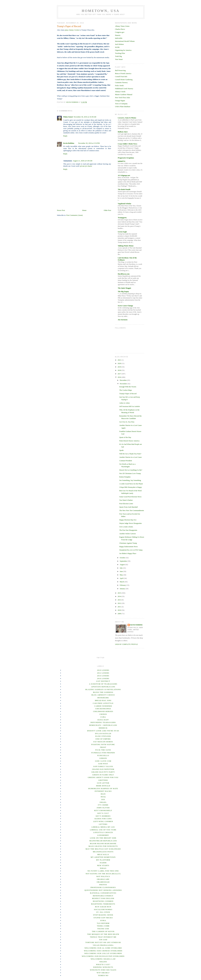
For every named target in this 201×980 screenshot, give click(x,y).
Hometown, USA (101, 11)
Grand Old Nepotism (103, 769)
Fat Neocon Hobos (103, 742)
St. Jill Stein (103, 912)
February (123, 585)
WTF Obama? (103, 973)
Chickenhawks (103, 709)
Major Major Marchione (103, 843)
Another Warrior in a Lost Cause (130, 457)
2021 (120, 360)
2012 (120, 603)
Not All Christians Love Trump (130, 473)
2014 (120, 596)
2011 (120, 607)
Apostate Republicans (103, 687)
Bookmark (103, 698)
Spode (121, 450)
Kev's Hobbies (103, 816)
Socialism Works (103, 909)
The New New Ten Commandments (132, 510)
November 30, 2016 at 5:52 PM (89, 143)
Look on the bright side (103, 838)
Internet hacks (103, 791)
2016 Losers (103, 678)
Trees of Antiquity (121, 104)
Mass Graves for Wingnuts (103, 846)
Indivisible (119, 38)
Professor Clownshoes (103, 887)
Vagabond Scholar (125, 204)
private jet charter (86, 166)
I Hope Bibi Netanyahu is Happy (131, 487)
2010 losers (103, 670)
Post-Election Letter (126, 504)
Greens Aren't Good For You (103, 777)
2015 (120, 593)
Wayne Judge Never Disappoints (131, 523)
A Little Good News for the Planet (131, 484)
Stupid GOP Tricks (103, 918)
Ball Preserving (120, 70)
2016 (120, 377)
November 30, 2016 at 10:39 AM (85, 117)
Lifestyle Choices (103, 832)
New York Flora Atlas (123, 98)
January (123, 589)
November (124, 384)
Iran (103, 794)
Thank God (103, 929)
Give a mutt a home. (126, 527)
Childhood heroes (103, 711)
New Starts (103, 865)
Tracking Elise (120, 53)
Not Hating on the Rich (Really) (103, 874)
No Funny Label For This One (103, 871)
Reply (65, 136)
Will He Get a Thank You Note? (130, 454)
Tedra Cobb (103, 926)
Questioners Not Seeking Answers (103, 890)
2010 (120, 610)
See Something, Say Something (130, 480)
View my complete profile (126, 644)
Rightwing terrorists (103, 904)
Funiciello (103, 755)
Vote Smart (119, 59)
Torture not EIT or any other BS (103, 942)
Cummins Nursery (121, 82)
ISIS (103, 799)
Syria (103, 920)
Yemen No (103, 975)
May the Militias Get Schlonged (103, 849)
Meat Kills (103, 854)
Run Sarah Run (103, 907)
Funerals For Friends (103, 753)
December (123, 380)
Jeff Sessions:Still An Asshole (130, 406)
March (122, 582)
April (122, 578)
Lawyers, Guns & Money (127, 118)
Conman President (126, 461)
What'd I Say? (103, 964)
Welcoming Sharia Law (103, 959)
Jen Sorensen (123, 320)
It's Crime (103, 805)
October (123, 558)
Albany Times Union (122, 26)
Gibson (103, 758)
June (121, 571)
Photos (103, 885)
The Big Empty (123, 291)
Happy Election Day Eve (128, 520)
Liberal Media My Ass (103, 827)
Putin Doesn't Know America (129, 441)
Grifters (103, 780)
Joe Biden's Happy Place (128, 553)
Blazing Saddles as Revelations (103, 689)
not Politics (103, 876)
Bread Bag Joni (103, 700)
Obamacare (103, 879)
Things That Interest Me (103, 937)
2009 (120, 614)
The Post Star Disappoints (128, 530)
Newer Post (61, 210)
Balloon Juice (123, 132)
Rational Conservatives (103, 893)
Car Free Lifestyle (103, 703)
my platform (103, 860)
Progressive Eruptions (126, 158)
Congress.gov (120, 32)
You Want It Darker (126, 500)
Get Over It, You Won (127, 422)
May (121, 575)
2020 (120, 363)
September (124, 561)
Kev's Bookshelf (103, 810)
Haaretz (118, 35)
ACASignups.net (124, 175)
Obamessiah (103, 882)
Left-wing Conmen (103, 821)
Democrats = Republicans (103, 725)
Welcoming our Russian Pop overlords (103, 956)
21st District (103, 681)
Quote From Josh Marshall (128, 507)
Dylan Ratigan (103, 733)
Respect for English (103, 898)
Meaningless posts (103, 852)
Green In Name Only (103, 775)
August (122, 565)
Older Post (107, 210)
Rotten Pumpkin (125, 477)
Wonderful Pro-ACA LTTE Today (131, 550)
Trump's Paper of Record (128, 394)
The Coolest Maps (126, 390)
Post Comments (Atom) (75, 215)
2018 (120, 370)
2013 (120, 600)
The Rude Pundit (124, 189)
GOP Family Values (103, 766)
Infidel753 (122, 161)
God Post (103, 764)
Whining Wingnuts (103, 967)
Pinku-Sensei (68, 117)
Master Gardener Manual (124, 94)
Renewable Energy (103, 896)
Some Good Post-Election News (130, 497)
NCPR (117, 47)
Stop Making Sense (103, 915)
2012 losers (103, 673)
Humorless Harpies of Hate (103, 788)
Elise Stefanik (103, 736)
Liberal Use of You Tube (103, 830)
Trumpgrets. (122, 218)
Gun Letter (103, 783)
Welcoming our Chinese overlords (103, 951)
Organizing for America (123, 50)
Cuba (103, 717)
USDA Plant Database (123, 107)
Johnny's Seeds (120, 92)
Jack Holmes (120, 44)
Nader (103, 863)
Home (84, 210)
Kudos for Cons (103, 819)
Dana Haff (103, 720)
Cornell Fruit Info (121, 76)
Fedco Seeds (119, 85)
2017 (120, 374)
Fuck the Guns (103, 750)
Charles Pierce (120, 29)
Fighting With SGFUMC (103, 744)
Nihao (103, 868)
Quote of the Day (125, 437)
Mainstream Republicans (103, 841)
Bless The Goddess (103, 692)
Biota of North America (123, 73)
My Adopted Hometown (103, 857)
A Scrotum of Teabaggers (103, 684)
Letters (103, 824)
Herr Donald (103, 786)
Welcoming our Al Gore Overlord (103, 948)
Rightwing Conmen (103, 901)
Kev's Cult (103, 813)
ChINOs (103, 714)
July (121, 568)
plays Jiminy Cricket (72, 30)
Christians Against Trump (128, 543)
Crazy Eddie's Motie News (128, 144)
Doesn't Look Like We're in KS (103, 731)
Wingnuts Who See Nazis (103, 970)
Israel (103, 802)
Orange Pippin (120, 101)
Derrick (103, 728)
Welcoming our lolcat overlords (103, 953)
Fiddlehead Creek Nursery (124, 89)
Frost (103, 747)
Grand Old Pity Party (103, 772)
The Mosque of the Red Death (103, 934)
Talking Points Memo (126, 246)
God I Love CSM (103, 761)
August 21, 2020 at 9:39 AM (83, 161)
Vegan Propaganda (103, 945)
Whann (103, 962)
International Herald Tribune (125, 41)
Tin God (103, 940)
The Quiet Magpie (125, 288)
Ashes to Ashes (125, 403)
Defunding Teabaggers (103, 722)
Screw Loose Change (125, 306)
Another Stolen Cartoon (127, 534)
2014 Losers (103, 676)
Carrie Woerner (103, 706)
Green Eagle (122, 232)
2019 (120, 367)
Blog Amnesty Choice (103, 695)
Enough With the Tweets (128, 387)
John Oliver (103, 808)
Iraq (103, 797)
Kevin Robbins (69, 143)
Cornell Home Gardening (124, 80)
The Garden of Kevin (103, 931)
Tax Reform (103, 923)
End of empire (103, 739)
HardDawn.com (124, 274)
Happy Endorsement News (128, 547)
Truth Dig (118, 56)
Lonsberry (103, 835)
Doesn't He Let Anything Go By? (131, 470)
